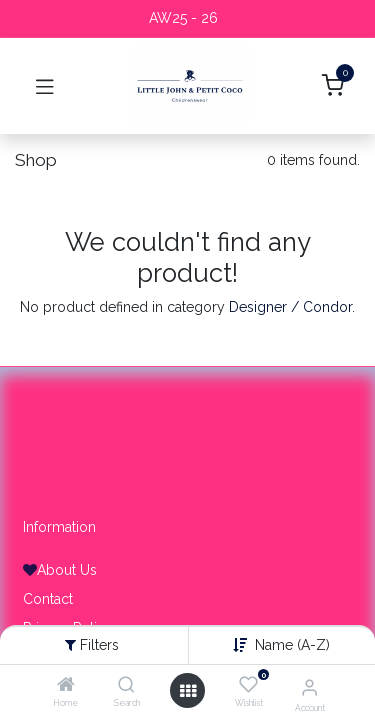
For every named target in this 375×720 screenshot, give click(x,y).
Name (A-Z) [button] (292, 645)
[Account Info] (309, 687)
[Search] (126, 686)
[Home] (66, 686)
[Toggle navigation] (45, 86)
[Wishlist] (248, 685)
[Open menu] (188, 691)
